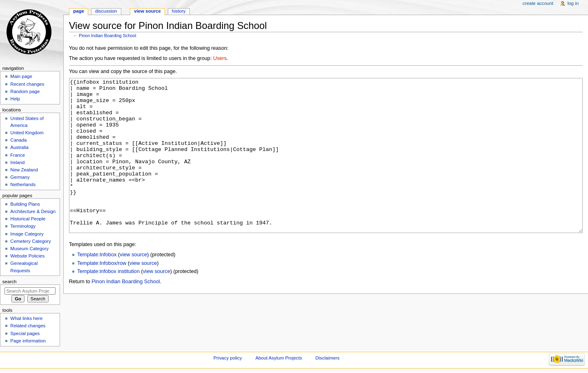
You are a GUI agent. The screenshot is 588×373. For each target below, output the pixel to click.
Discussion (106, 11)
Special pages (25, 333)
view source (133, 285)
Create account (538, 3)
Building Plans (25, 204)
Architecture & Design (33, 211)
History (179, 11)
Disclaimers (328, 358)
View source (147, 11)
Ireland (17, 162)
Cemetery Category (30, 241)
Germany (20, 177)
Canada (18, 140)
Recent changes (27, 84)
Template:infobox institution (108, 302)
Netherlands (23, 184)
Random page (25, 91)
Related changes (28, 326)
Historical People (28, 219)
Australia (19, 147)
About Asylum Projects (278, 358)
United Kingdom (27, 133)
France (18, 155)
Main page (21, 76)
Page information (28, 341)
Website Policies (27, 256)
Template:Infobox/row (102, 294)
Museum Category (29, 249)
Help (15, 99)
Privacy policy (228, 358)
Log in (573, 3)
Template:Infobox (97, 285)
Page (79, 11)
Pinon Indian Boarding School (107, 36)
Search (10, 282)
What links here (26, 318)
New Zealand (24, 170)
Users (220, 58)
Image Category (27, 234)
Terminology (23, 226)
